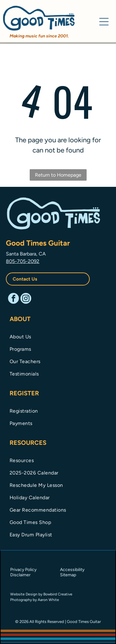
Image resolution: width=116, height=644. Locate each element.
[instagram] (26, 299)
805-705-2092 (23, 261)
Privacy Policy (23, 570)
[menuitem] (58, 336)
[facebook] (13, 299)
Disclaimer (20, 575)
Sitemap (68, 575)
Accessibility (72, 570)
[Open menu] (104, 22)
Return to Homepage (58, 175)
